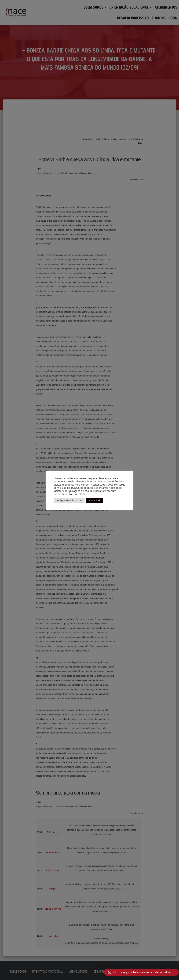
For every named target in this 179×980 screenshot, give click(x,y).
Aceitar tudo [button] (95, 500)
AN (2, 978)
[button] (141, 972)
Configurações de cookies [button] (69, 500)
